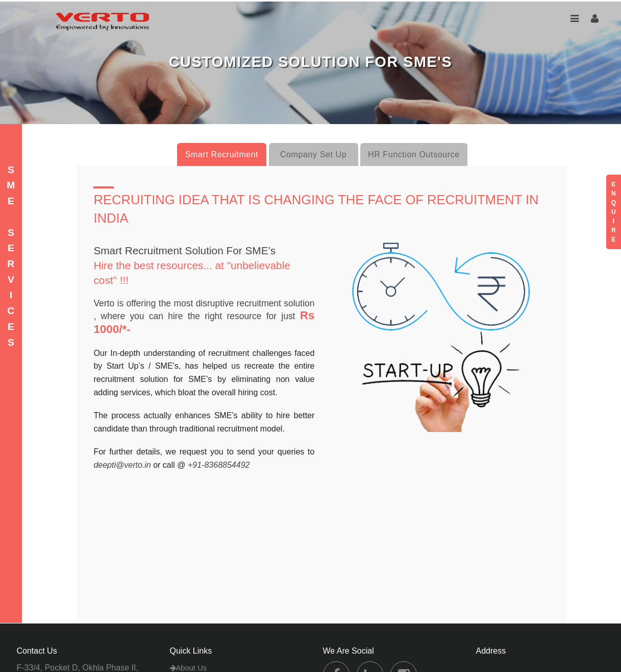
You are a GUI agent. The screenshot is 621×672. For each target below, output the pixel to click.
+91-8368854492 (219, 465)
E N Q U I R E (614, 212)
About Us (189, 668)
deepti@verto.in (122, 465)
